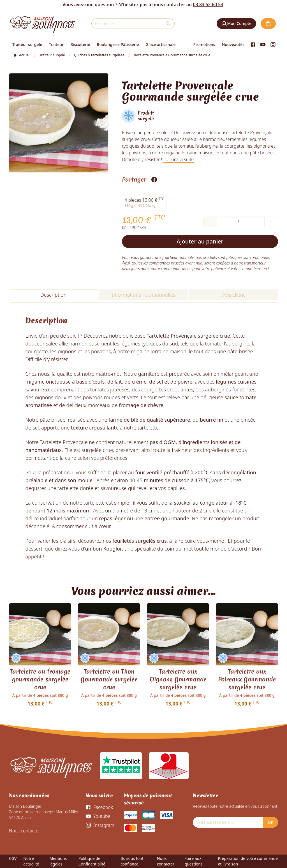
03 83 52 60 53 (208, 4)
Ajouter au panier (200, 241)
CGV (13, 858)
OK (270, 822)
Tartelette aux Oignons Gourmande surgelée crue (178, 679)
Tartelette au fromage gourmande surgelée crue (40, 679)
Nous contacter (25, 831)
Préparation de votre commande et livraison (248, 861)
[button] (236, 24)
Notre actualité (31, 861)
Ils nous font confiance (132, 861)
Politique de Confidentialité (92, 861)
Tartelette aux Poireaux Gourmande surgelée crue (247, 679)
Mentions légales (58, 861)
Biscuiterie (80, 44)
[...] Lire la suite (179, 159)
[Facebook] (253, 45)
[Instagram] (273, 45)
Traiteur (56, 44)
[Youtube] (263, 45)
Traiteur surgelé (27, 44)
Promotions (204, 44)
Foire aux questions (193, 861)
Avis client (233, 295)
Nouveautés (233, 44)
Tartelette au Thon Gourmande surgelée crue (109, 679)
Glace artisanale (160, 44)
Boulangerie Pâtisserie (118, 44)
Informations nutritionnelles (143, 295)
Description (53, 295)
